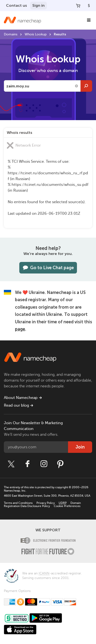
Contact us (17, 5)
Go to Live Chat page (48, 268)
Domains (11, 34)
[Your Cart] (78, 6)
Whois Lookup (36, 34)
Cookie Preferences (67, 506)
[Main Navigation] (89, 20)
